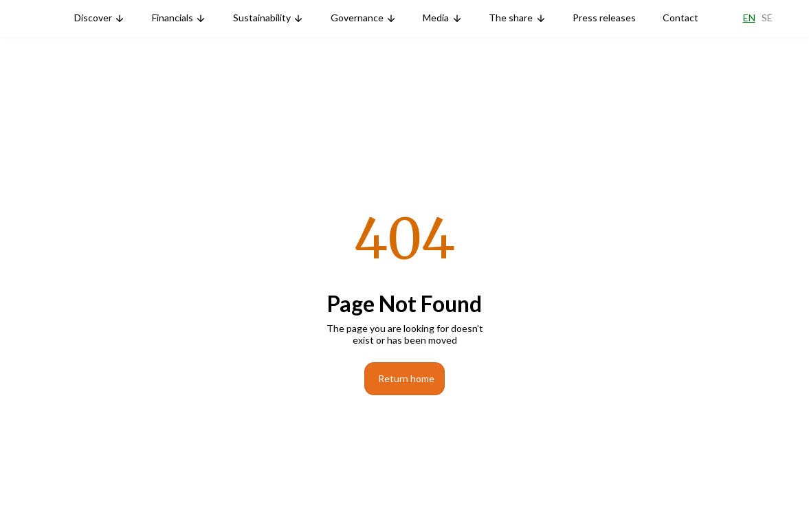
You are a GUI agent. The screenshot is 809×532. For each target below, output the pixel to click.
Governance (357, 18)
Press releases (604, 18)
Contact (680, 18)
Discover (93, 18)
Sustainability (262, 18)
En (749, 18)
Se (767, 18)
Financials (173, 18)
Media (436, 18)
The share (511, 18)
